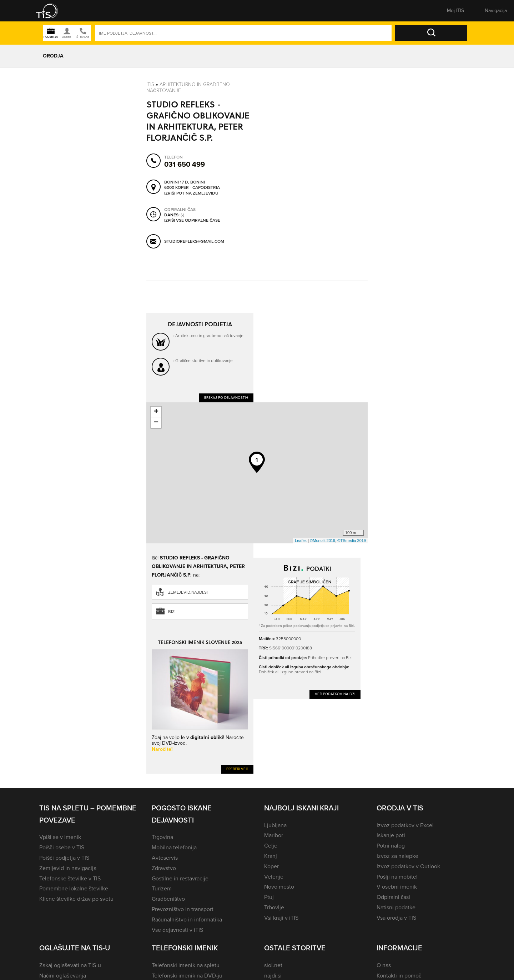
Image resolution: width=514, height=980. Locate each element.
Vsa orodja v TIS (396, 918)
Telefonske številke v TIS (70, 878)
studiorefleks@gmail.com (194, 241)
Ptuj (269, 897)
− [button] (156, 423)
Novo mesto (279, 887)
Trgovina (162, 837)
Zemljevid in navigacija (68, 868)
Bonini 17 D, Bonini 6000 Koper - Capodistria (192, 185)
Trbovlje (274, 907)
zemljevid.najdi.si (188, 592)
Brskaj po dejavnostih (226, 398)
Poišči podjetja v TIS (64, 858)
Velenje (274, 877)
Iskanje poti (391, 835)
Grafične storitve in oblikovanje (204, 361)
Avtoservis (165, 858)
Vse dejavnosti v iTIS (177, 930)
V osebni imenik (397, 887)
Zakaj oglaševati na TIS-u (70, 965)
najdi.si (273, 976)
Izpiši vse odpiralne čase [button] (192, 221)
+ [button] (156, 412)
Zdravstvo (164, 868)
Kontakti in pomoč (399, 976)
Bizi (172, 612)
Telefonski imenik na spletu (186, 965)
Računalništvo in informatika (187, 919)
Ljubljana (275, 825)
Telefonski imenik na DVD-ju (187, 976)
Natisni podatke (396, 907)
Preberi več (237, 769)
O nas (384, 965)
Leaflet (301, 541)
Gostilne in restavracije (180, 878)
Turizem (162, 888)
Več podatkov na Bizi (335, 694)
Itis (150, 84)
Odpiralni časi (393, 897)
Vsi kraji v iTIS (281, 918)
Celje (271, 846)
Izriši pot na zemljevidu (191, 194)
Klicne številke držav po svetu (76, 899)
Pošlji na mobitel (397, 877)
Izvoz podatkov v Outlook (408, 866)
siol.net (273, 965)
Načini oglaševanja (63, 976)
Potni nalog (391, 846)
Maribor (274, 835)
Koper (271, 866)
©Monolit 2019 (322, 541)
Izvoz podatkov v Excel (405, 825)
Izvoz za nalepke (397, 856)
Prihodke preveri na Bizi (330, 658)
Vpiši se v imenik (60, 837)
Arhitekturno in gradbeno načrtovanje (188, 87)
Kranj (271, 856)
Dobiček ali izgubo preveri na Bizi (290, 672)
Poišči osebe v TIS (62, 847)
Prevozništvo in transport (183, 909)
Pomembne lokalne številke (74, 888)
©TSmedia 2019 (352, 541)
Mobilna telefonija (174, 847)
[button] (52, 11)
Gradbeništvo (168, 899)
